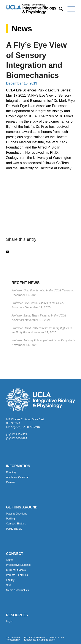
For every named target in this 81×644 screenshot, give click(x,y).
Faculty (10, 580)
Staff (9, 585)
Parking (10, 519)
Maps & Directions (17, 514)
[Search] (59, 9)
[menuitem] (59, 9)
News (22, 29)
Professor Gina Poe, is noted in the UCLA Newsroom (43, 290)
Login (9, 621)
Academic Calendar (17, 477)
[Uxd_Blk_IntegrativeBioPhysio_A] (34, 9)
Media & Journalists (17, 590)
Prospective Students (18, 565)
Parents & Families (17, 575)
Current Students (16, 570)
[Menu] (69, 9)
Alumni (10, 560)
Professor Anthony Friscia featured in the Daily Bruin (43, 340)
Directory (11, 472)
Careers (11, 482)
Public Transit (14, 529)
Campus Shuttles (16, 524)
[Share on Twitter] (8, 252)
